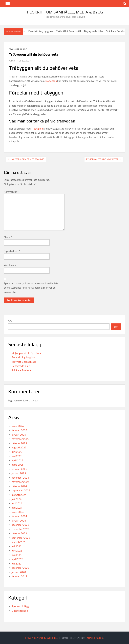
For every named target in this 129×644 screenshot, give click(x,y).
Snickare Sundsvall (22, 370)
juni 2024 (17, 503)
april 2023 (17, 559)
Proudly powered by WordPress (42, 638)
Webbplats (10, 265)
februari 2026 (19, 430)
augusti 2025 (19, 447)
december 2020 (20, 568)
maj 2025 (17, 456)
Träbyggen (51, 81)
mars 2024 (18, 512)
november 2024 (20, 482)
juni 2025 (17, 452)
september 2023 (21, 538)
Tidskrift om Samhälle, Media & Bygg (65, 12)
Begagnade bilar (96, 31)
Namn (8, 237)
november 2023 (20, 529)
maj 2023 (17, 555)
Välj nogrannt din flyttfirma (27, 353)
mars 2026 (18, 426)
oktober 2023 (19, 533)
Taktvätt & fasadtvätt (71, 31)
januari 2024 (19, 521)
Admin (12, 61)
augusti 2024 (19, 495)
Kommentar (11, 192)
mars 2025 (18, 465)
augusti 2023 (19, 542)
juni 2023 (17, 551)
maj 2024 (17, 508)
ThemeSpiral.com (94, 638)
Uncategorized (20, 611)
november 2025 (20, 439)
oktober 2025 (19, 443)
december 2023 (20, 525)
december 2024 (20, 478)
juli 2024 (17, 499)
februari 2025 (19, 469)
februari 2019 (19, 576)
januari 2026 (19, 435)
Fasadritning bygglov (43, 31)
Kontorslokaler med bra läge (27, 159)
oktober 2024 (19, 486)
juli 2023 (17, 546)
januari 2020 (19, 572)
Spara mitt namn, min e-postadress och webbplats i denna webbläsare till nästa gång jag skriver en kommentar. (32, 288)
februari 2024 (19, 516)
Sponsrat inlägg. (18, 49)
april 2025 (17, 460)
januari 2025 (19, 473)
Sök (10, 321)
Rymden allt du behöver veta (102, 159)
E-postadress (12, 251)
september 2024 (21, 490)
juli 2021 (17, 563)
